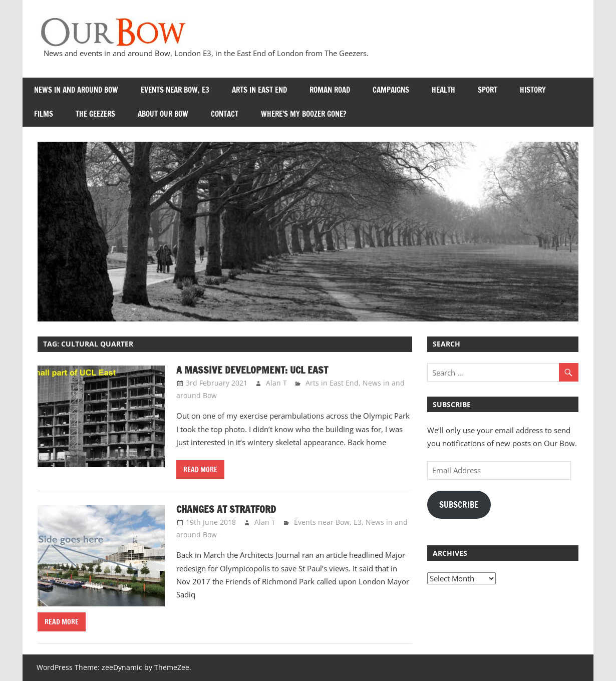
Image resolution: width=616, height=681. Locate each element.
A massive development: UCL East (253, 370)
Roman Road (330, 90)
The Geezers (95, 114)
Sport (488, 90)
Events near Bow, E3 (175, 90)
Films (44, 114)
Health (443, 90)
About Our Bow (163, 114)
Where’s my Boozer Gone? (303, 114)
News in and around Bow (76, 90)
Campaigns (391, 90)
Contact (225, 114)
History (533, 90)
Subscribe (459, 505)
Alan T (276, 383)
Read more (200, 470)
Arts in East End (259, 90)
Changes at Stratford (227, 509)
